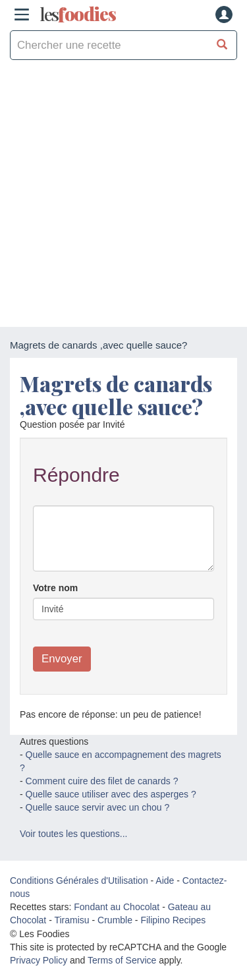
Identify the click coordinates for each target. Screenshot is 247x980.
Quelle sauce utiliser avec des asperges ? (111, 794)
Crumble (115, 920)
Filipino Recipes (173, 920)
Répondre (76, 475)
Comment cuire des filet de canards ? (102, 781)
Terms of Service (122, 960)
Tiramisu (71, 920)
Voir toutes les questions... (73, 834)
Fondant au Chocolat (117, 907)
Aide (165, 880)
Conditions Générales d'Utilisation (79, 880)
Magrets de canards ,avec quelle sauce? (116, 395)
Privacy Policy (39, 960)
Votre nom (55, 588)
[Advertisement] (123, 197)
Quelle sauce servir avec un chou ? (98, 807)
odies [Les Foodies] (78, 14)
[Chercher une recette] (222, 45)
